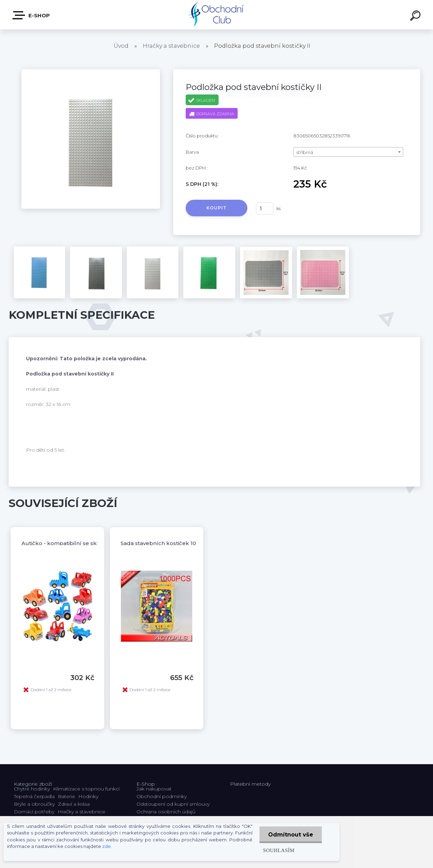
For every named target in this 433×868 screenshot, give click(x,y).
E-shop (32, 15)
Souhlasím (279, 850)
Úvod (121, 46)
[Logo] (217, 15)
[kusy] (265, 209)
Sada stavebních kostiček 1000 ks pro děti (177, 543)
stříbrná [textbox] (305, 152)
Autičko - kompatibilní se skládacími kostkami (84, 543)
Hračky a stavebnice (171, 46)
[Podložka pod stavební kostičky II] (91, 72)
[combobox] (348, 152)
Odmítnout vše (291, 835)
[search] (416, 17)
